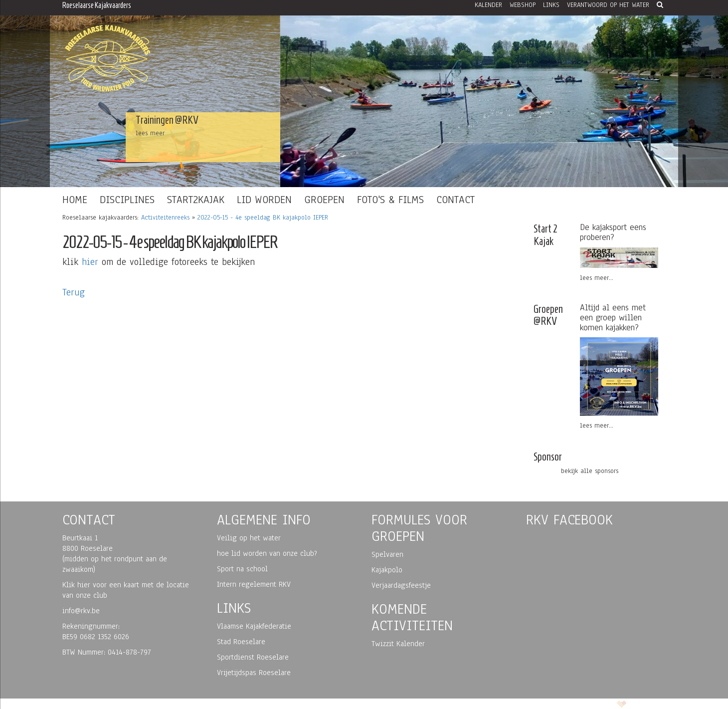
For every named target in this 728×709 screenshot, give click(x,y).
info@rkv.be (81, 611)
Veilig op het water (249, 538)
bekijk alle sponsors (590, 471)
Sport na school (242, 569)
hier (90, 262)
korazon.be (641, 704)
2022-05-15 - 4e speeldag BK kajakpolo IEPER (263, 218)
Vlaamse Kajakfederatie (254, 626)
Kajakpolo (387, 570)
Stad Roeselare (241, 642)
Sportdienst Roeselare (253, 657)
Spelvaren (387, 554)
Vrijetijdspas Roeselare (254, 673)
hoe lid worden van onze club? (267, 553)
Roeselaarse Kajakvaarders (97, 5)
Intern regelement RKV (254, 584)
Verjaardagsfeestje (401, 585)
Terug (74, 292)
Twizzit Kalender (398, 644)
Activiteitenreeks (165, 218)
